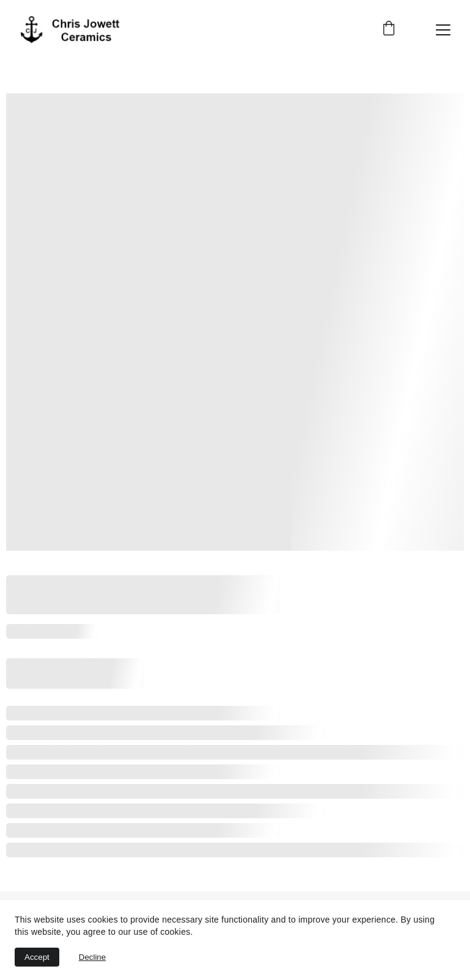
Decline (92, 957)
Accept (37, 957)
